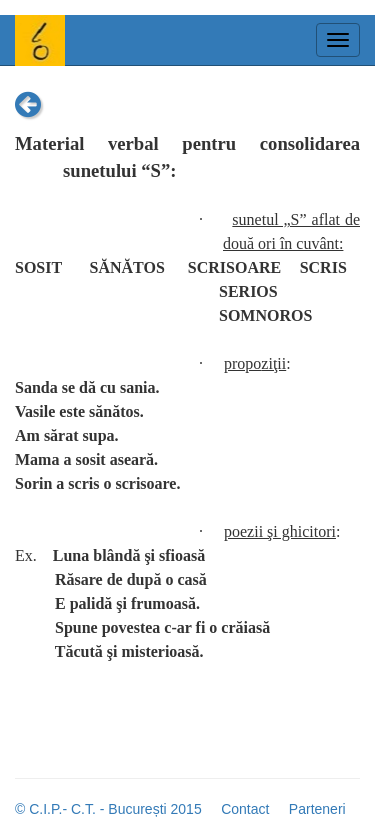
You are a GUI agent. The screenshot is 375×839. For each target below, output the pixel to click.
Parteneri (317, 809)
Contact (245, 809)
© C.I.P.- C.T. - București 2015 (108, 809)
